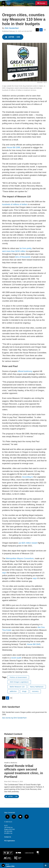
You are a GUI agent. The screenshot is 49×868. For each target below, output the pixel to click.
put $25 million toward (28, 543)
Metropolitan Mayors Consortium (20, 558)
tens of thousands (23, 257)
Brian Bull (7, 782)
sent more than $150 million (14, 251)
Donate (42, 3)
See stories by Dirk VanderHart (14, 718)
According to (28, 477)
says (4, 573)
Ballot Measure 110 (17, 687)
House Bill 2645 (34, 644)
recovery (35, 691)
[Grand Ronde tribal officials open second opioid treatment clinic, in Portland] (23, 748)
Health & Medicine (11, 763)
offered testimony (25, 371)
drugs (24, 691)
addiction (13, 691)
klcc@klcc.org (8, 833)
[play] (3, 865)
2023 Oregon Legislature (19, 682)
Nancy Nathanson (37, 687)
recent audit (16, 658)
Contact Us (8, 837)
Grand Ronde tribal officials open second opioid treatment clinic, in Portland (24, 771)
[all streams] (46, 865)
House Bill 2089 (13, 148)
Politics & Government (18, 677)
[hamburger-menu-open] (4, 3)
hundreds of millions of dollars (15, 204)
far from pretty (26, 248)
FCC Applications (10, 841)
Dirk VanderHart (12, 28)
